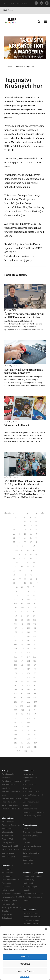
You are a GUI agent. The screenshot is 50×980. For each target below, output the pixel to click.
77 (37, 575)
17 (14, 526)
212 (16, 714)
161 (22, 661)
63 (34, 563)
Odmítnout (25, 964)
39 (25, 542)
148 (16, 649)
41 (37, 542)
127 (35, 624)
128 (16, 628)
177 (22, 677)
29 (25, 534)
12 (14, 522)
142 (28, 640)
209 (22, 710)
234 (29, 735)
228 (15, 731)
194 (28, 694)
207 (35, 706)
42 (17, 546)
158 (28, 657)
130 (29, 628)
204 (15, 706)
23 (19, 530)
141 (22, 640)
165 (22, 665)
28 (20, 534)
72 (37, 571)
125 (22, 624)
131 (35, 628)
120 (16, 620)
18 (20, 526)
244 (15, 747)
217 (22, 718)
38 (19, 542)
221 (22, 722)
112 (16, 612)
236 (15, 739)
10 (30, 517)
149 (22, 649)
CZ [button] (5, 3)
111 (35, 608)
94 (28, 591)
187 (35, 686)
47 (22, 550)
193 (22, 694)
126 (28, 624)
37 (14, 542)
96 (17, 595)
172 (16, 673)
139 (35, 636)
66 (28, 567)
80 (25, 579)
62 (28, 563)
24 (25, 530)
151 (35, 649)
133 (22, 632)
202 (29, 702)
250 (32, 751)
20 (31, 526)
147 (35, 645)
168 (16, 669)
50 (14, 554)
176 (16, 677)
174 (28, 673)
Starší (44, 513)
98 (28, 595)
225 (22, 727)
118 (28, 616)
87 (37, 583)
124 (16, 624)
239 (35, 739)
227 (35, 727)
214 (28, 714)
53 (31, 554)
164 (16, 665)
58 (31, 559)
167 (35, 665)
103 (35, 600)
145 (22, 645)
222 (28, 722)
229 (22, 731)
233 (22, 735)
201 (22, 702)
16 (36, 522)
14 (25, 522)
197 (22, 698)
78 (14, 579)
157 (22, 657)
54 (36, 554)
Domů (9, 66)
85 (25, 583)
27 (14, 534)
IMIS (18, 3)
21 (36, 526)
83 (14, 583)
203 (35, 702)
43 (22, 546)
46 (17, 550)
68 (14, 571)
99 (34, 595)
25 (31, 530)
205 (22, 706)
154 (28, 653)
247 (35, 747)
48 (28, 550)
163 (35, 661)
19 (25, 526)
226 (29, 727)
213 (22, 714)
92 (17, 591)
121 (22, 620)
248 (19, 751)
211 (35, 710)
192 (16, 694)
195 (35, 694)
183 (35, 681)
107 (35, 604)
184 (16, 686)
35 (31, 538)
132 (16, 632)
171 (35, 669)
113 (22, 612)
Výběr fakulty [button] (25, 10)
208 (16, 710)
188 (16, 690)
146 (28, 645)
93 (22, 591)
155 (35, 653)
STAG (25, 3)
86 (31, 583)
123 (35, 620)
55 (14, 559)
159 (35, 657)
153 (22, 653)
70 (26, 571)
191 (35, 690)
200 (15, 702)
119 (34, 616)
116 (16, 616)
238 (28, 739)
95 (34, 591)
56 (20, 559)
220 (16, 722)
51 (20, 554)
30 (31, 534)
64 (17, 567)
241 (22, 743)
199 (35, 698)
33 (19, 538)
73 (14, 575)
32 (14, 538)
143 (35, 640)
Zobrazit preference (25, 971)
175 (35, 673)
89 (22, 587)
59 (36, 559)
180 (16, 681)
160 (16, 661)
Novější (7, 513)
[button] (46, 929)
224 (15, 727)
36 (36, 538)
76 (31, 575)
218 (28, 718)
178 (28, 677)
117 (22, 616)
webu (7, 167)
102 (28, 600)
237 (22, 739)
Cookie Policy (25, 977)
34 (25, 538)
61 (22, 563)
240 (15, 743)
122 (28, 620)
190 (28, 690)
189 (22, 690)
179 (35, 677)
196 (16, 698)
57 (25, 559)
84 (20, 583)
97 (22, 595)
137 (22, 636)
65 (22, 567)
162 (28, 661)
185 (22, 686)
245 (22, 747)
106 (28, 604)
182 (28, 681)
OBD (12, 3)
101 (22, 600)
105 (22, 604)
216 (16, 718)
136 (16, 636)
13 (20, 522)
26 (36, 530)
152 (16, 653)
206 (29, 706)
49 (34, 550)
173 (22, 673)
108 (16, 608)
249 (25, 751)
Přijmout (25, 956)
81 (31, 579)
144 (16, 645)
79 (20, 579)
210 (29, 710)
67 (34, 567)
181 (22, 681)
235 (35, 735)
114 (28, 612)
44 (28, 546)
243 (35, 743)
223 (35, 722)
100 (16, 600)
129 (22, 628)
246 (29, 747)
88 (17, 587)
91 (34, 587)
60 (17, 563)
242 (29, 743)
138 (28, 636)
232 (15, 735)
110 (29, 608)
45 (34, 546)
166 (28, 665)
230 (29, 731)
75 (25, 575)
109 (22, 608)
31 (37, 534)
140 (16, 640)
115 (34, 612)
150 (29, 649)
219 (35, 718)
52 (25, 554)
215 (35, 714)
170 (29, 669)
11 (35, 517)
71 (31, 571)
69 (20, 571)
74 (20, 575)
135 (35, 632)
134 (28, 632)
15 (31, 522)
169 (22, 669)
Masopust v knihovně (17, 425)
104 (16, 604)
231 (35, 731)
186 (28, 686)
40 (31, 542)
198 (28, 698)
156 (16, 657)
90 (28, 587)
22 (14, 530)
